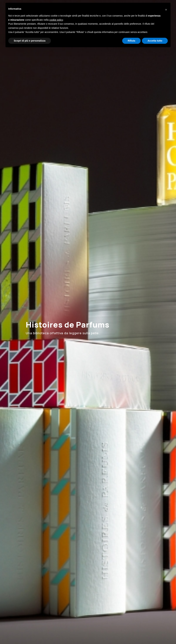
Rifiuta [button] (131, 41)
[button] (166, 8)
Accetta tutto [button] (155, 41)
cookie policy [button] (56, 20)
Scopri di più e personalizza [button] (30, 41)
